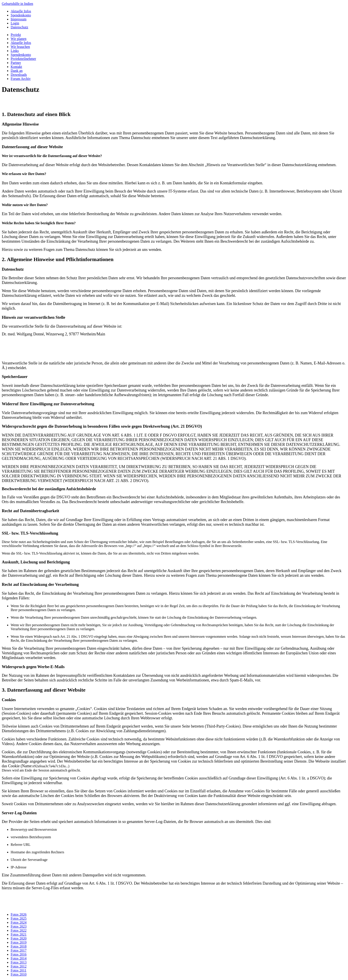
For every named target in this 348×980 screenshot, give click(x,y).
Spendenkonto (21, 15)
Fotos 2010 (19, 974)
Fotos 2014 (19, 958)
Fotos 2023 (19, 926)
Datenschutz (19, 27)
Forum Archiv (21, 79)
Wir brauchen (20, 47)
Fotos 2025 (19, 918)
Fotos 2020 (19, 938)
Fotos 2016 (19, 954)
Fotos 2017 (19, 950)
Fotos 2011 (19, 970)
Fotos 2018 (19, 946)
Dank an (17, 71)
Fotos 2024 (19, 922)
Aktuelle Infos (21, 11)
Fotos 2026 (19, 914)
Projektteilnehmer (23, 59)
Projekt (16, 35)
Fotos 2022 (19, 930)
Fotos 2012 (19, 966)
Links (15, 51)
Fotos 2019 (19, 942)
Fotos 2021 (19, 934)
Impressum (19, 19)
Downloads (19, 75)
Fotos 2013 (19, 962)
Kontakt (16, 67)
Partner (16, 63)
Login (15, 23)
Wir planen (19, 39)
